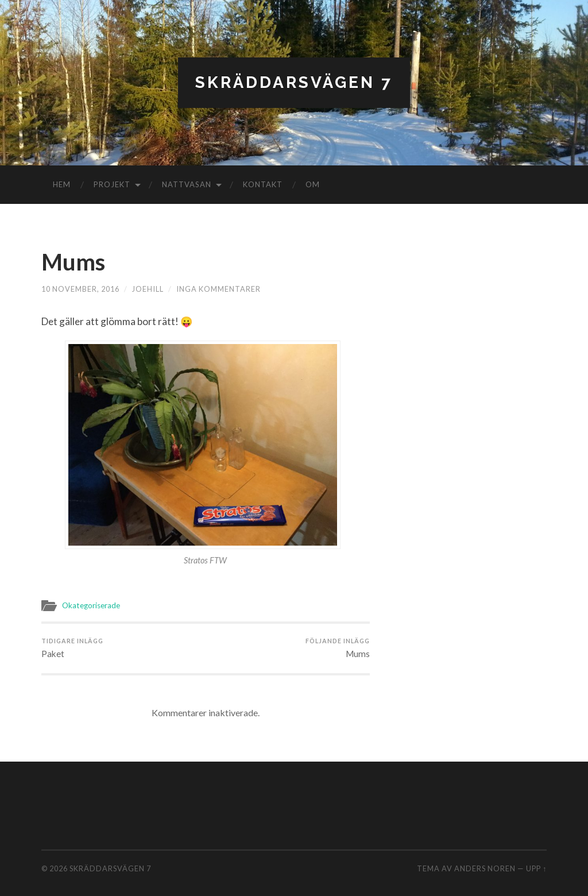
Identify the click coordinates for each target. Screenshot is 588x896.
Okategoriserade (91, 605)
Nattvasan (187, 184)
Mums (73, 262)
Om (313, 184)
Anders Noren (485, 868)
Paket (72, 648)
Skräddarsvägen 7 (294, 82)
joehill (148, 289)
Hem (62, 184)
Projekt (112, 184)
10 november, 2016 (80, 289)
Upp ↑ (536, 868)
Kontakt (263, 184)
